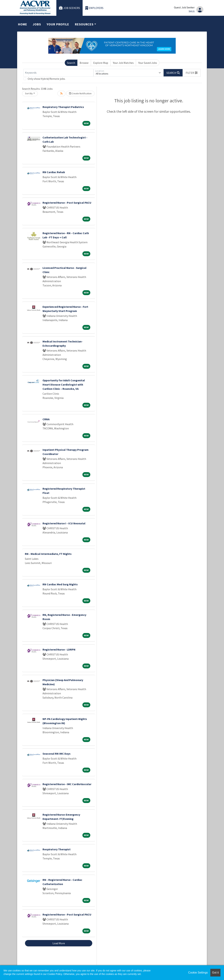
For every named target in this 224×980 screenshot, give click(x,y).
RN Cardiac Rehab (54, 172)
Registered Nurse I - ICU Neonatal (64, 523)
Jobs (37, 24)
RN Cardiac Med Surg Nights (60, 584)
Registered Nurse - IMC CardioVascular (67, 784)
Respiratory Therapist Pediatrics (63, 107)
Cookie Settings (198, 973)
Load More (59, 943)
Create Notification (80, 93)
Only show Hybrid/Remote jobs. (47, 79)
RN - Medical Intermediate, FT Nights (48, 554)
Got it (215, 973)
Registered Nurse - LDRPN (59, 649)
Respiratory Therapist (57, 849)
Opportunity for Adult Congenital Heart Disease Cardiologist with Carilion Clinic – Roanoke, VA (64, 384)
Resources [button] (84, 24)
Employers (94, 8)
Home (23, 24)
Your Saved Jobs (148, 63)
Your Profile (58, 24)
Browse (84, 63)
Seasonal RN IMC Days (57, 754)
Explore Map (101, 63)
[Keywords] (58, 73)
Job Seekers (69, 8)
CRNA (46, 419)
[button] (192, 73)
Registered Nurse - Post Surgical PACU (67, 203)
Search (71, 63)
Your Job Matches (123, 63)
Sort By (29, 93)
